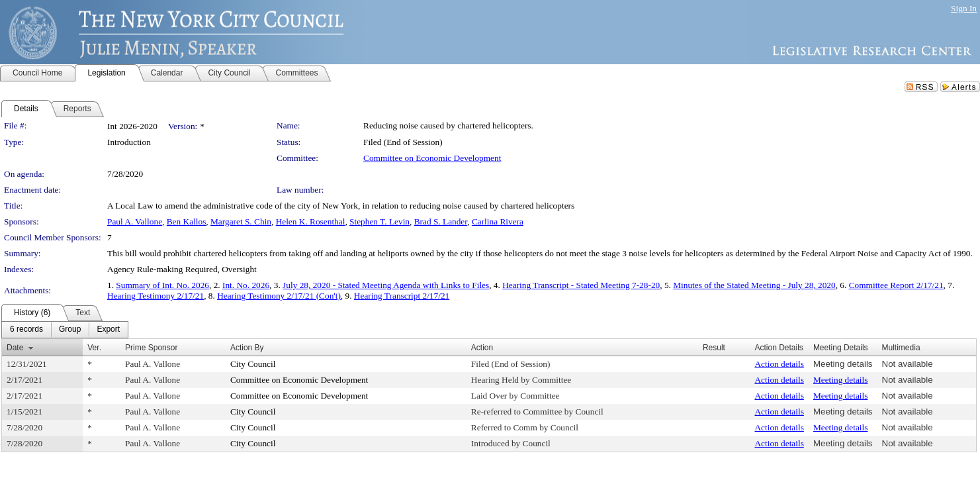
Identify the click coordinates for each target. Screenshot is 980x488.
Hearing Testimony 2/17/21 (156, 296)
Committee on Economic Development (432, 158)
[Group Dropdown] (70, 330)
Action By (247, 348)
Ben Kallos (187, 221)
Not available (908, 364)
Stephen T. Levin (379, 221)
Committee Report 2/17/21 (896, 285)
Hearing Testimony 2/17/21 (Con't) (279, 296)
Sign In (964, 8)
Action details (779, 364)
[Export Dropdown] (108, 330)
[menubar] (65, 330)
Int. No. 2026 (246, 285)
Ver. (94, 348)
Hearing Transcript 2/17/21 (402, 296)
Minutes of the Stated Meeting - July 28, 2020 (754, 285)
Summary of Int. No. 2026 (162, 285)
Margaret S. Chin (241, 221)
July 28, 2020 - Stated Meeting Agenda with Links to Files (386, 285)
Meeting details (843, 364)
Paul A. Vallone (135, 221)
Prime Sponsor (151, 348)
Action (482, 348)
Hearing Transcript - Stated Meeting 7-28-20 (581, 285)
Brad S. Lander (441, 221)
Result (714, 348)
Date (15, 348)
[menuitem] (26, 330)
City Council (253, 364)
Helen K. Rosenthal (311, 221)
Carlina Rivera (498, 221)
